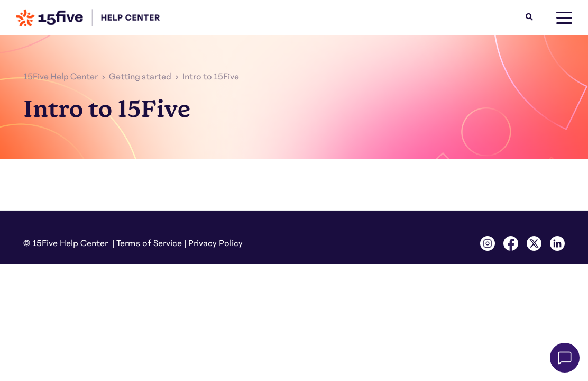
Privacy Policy (215, 243)
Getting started (140, 77)
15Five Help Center (61, 77)
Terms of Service (149, 243)
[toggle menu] (564, 18)
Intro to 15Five (211, 77)
